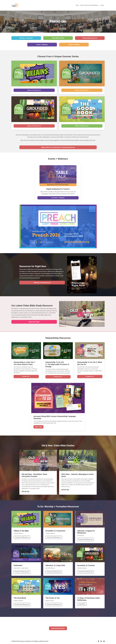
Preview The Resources (22, 537)
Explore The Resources (34, 90)
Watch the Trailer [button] (34, 322)
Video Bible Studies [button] (58, 38)
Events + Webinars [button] (42, 45)
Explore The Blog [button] (74, 45)
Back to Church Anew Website (89, 5)
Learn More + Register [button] (58, 198)
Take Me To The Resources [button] (42, 283)
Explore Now (38, 427)
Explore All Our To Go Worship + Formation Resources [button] (58, 147)
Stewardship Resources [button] (90, 38)
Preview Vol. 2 (58, 377)
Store (77, 5)
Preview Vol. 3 (90, 377)
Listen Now (82, 604)
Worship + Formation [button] (26, 38)
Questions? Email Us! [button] (58, 629)
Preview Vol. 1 (26, 377)
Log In (102, 5)
